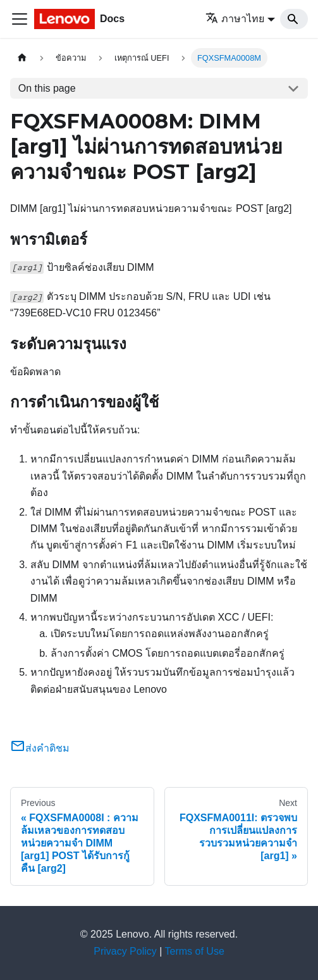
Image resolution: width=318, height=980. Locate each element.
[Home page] (22, 58)
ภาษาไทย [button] (235, 19)
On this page (47, 88)
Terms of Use (195, 951)
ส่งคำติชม (40, 748)
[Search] (294, 19)
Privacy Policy (125, 951)
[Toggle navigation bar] (20, 19)
